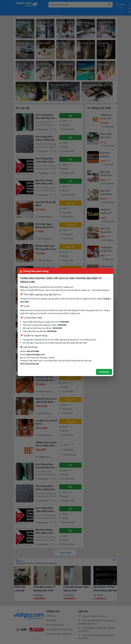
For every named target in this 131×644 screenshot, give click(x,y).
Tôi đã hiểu (104, 372)
